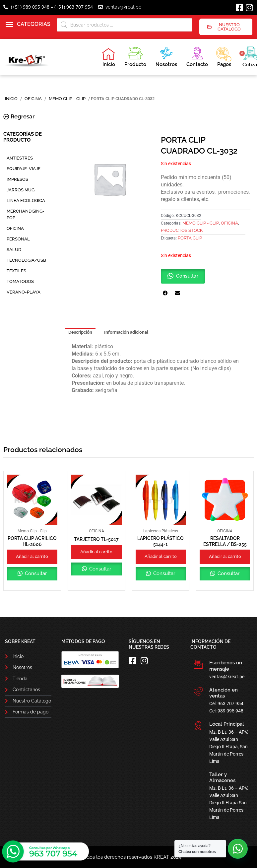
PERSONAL (18, 239)
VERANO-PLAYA (24, 292)
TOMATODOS (20, 281)
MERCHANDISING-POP (26, 214)
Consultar (35, 573)
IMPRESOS (17, 179)
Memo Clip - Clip (67, 99)
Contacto (197, 56)
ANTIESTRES (20, 158)
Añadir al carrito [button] (32, 556)
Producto (135, 56)
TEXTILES (16, 271)
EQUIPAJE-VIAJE (24, 169)
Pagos (224, 56)
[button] (28, 25)
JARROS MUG (21, 190)
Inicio (108, 57)
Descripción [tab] (80, 332)
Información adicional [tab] (126, 332)
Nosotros (166, 56)
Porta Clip (190, 238)
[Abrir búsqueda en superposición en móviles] (125, 25)
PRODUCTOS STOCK (182, 230)
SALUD (14, 250)
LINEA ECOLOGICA (26, 200)
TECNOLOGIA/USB (26, 260)
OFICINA (33, 99)
